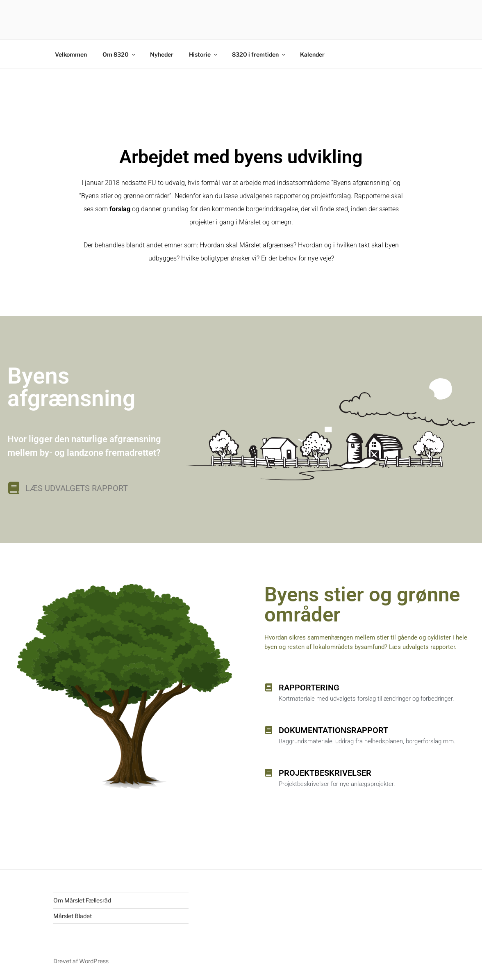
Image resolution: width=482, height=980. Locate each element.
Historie (204, 54)
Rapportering (309, 688)
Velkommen (71, 54)
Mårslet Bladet (73, 916)
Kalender (312, 54)
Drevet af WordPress (81, 961)
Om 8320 (119, 54)
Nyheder (162, 54)
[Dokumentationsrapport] (268, 730)
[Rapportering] (268, 688)
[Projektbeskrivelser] (268, 773)
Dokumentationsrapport (333, 730)
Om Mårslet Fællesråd (82, 900)
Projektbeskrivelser (325, 773)
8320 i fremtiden (259, 54)
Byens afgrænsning (71, 387)
